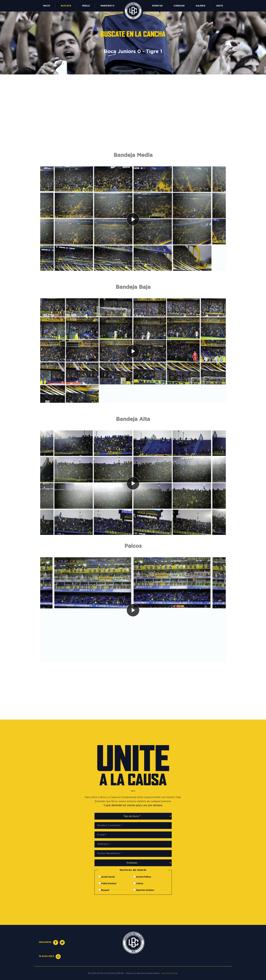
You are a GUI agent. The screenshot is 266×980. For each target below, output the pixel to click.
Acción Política (142, 877)
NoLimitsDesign (170, 973)
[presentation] (133, 905)
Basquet (104, 890)
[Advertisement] (133, 120)
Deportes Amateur (144, 890)
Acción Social (107, 877)
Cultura (138, 883)
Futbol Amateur (107, 883)
